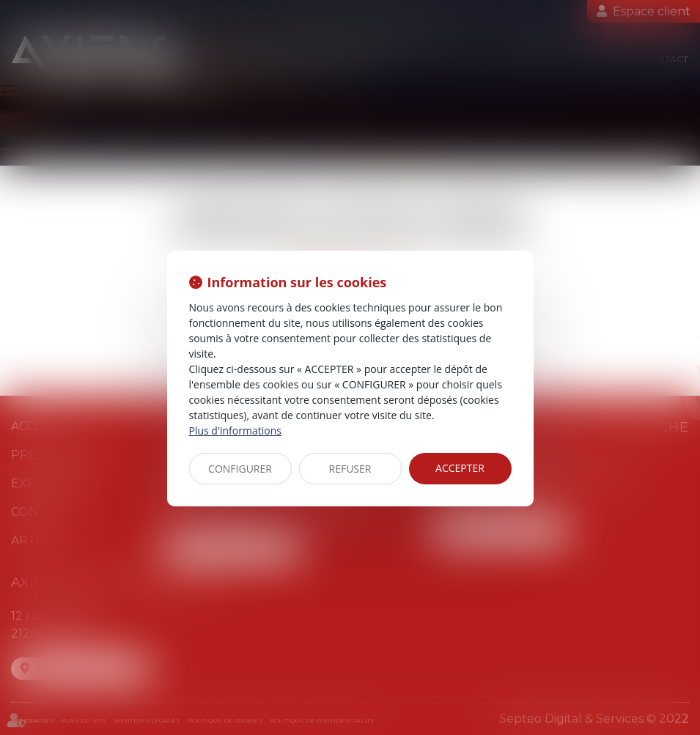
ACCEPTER (460, 468)
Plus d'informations (235, 431)
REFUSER (350, 469)
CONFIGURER (240, 469)
